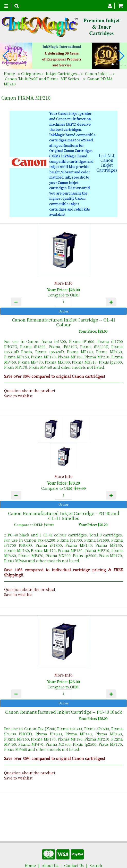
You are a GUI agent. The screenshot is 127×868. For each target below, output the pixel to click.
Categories (31, 74)
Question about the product (30, 391)
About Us (50, 847)
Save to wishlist (18, 396)
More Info (63, 283)
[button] (113, 64)
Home (10, 74)
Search (96, 847)
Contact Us (74, 847)
